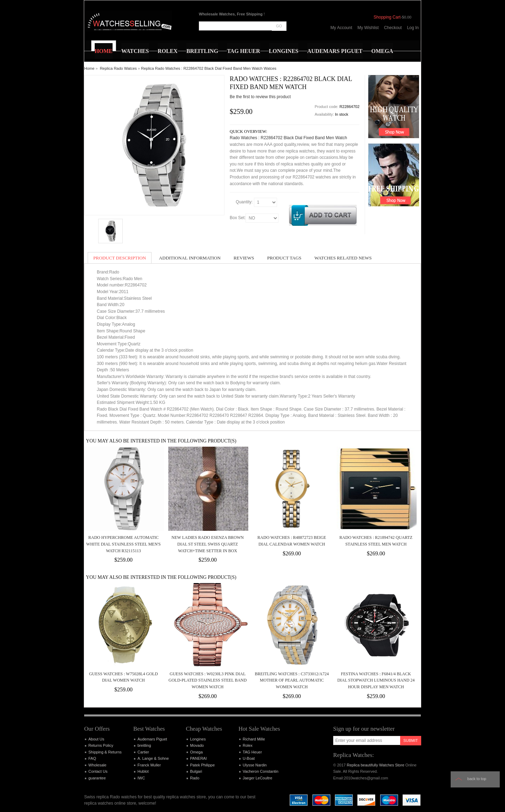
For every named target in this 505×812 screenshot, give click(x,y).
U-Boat (249, 758)
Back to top (477, 779)
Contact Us (98, 771)
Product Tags (284, 258)
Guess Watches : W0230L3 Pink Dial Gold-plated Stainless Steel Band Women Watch (208, 680)
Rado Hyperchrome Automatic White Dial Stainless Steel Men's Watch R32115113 (123, 544)
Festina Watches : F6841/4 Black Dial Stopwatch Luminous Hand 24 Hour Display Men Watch (376, 680)
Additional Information (190, 258)
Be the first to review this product (260, 97)
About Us (96, 739)
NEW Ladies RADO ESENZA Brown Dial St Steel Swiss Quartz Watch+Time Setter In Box (208, 544)
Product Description (120, 258)
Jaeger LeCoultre (257, 778)
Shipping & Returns (105, 752)
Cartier (143, 752)
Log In (413, 28)
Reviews (244, 258)
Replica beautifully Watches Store (376, 765)
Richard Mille (254, 739)
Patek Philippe (202, 765)
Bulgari (196, 771)
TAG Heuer (252, 752)
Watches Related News (343, 258)
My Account (341, 28)
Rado (195, 778)
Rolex (248, 745)
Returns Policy (101, 745)
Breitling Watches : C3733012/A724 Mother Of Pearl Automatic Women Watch (292, 680)
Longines (198, 739)
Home (89, 68)
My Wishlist (368, 28)
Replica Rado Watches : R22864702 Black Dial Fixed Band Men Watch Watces (209, 68)
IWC (141, 778)
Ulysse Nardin (255, 765)
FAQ (92, 758)
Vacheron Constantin (261, 771)
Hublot (143, 771)
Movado (197, 745)
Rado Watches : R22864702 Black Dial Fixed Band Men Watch (288, 138)
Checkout (393, 28)
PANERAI (198, 758)
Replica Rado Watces (118, 68)
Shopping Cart (387, 17)
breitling (144, 745)
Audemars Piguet (152, 739)
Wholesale (97, 765)
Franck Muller (149, 765)
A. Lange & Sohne (153, 758)
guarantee (97, 778)
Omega (196, 752)
